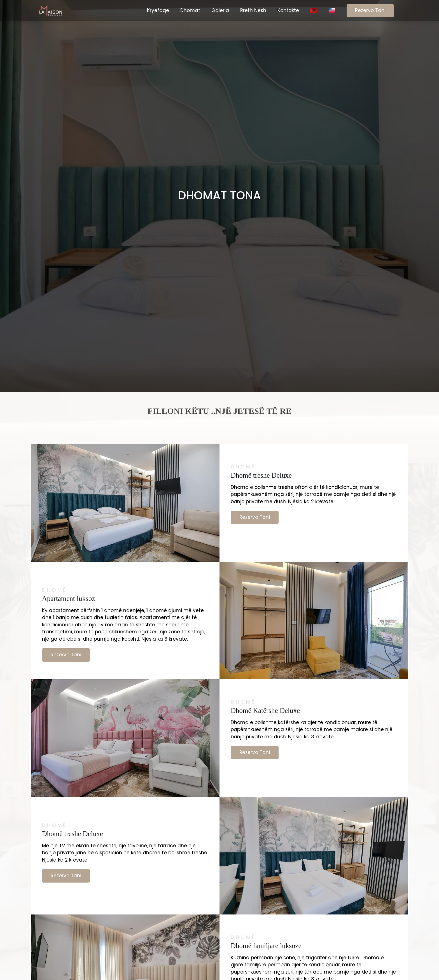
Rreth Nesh (253, 10)
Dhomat (190, 10)
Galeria (220, 10)
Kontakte (288, 10)
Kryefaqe (158, 10)
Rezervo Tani (370, 10)
